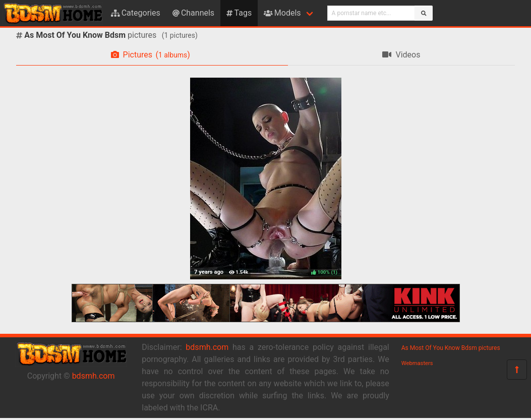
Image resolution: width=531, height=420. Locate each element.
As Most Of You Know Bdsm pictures (451, 348)
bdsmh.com (94, 376)
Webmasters (417, 363)
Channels (193, 13)
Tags (239, 13)
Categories (136, 13)
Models (282, 13)
